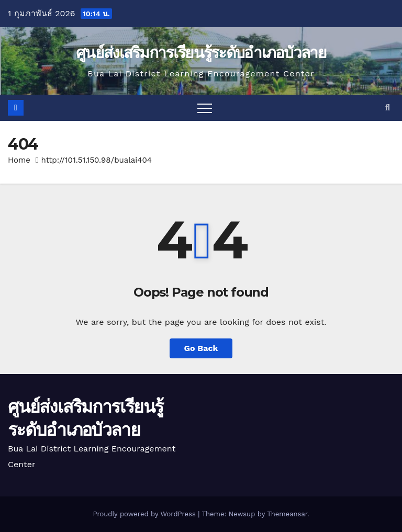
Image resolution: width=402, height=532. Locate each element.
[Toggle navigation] (205, 108)
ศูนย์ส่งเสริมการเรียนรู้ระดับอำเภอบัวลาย (201, 53)
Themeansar (287, 514)
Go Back (201, 348)
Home (19, 160)
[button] (388, 107)
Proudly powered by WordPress (145, 514)
